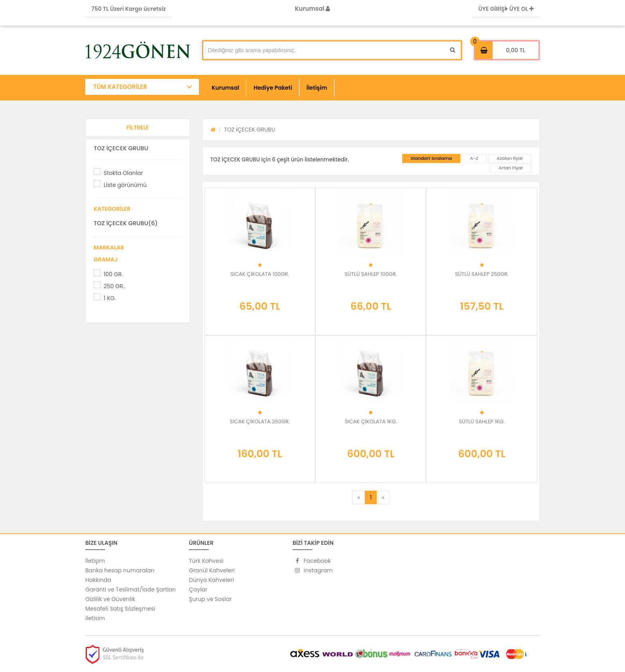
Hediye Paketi (273, 88)
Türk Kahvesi (206, 561)
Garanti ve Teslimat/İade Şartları (131, 589)
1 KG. (110, 298)
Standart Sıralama (431, 158)
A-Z (474, 158)
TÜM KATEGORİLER (120, 87)
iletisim (95, 618)
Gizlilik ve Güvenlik (110, 599)
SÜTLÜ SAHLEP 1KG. (482, 421)
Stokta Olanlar (123, 173)
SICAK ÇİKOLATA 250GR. (260, 421)
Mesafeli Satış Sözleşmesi (120, 609)
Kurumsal (313, 9)
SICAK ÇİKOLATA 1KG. (371, 421)
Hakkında (98, 580)
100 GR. (113, 274)
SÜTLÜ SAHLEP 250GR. (482, 274)
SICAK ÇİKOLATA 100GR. (260, 274)
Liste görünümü (125, 185)
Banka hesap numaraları (120, 570)
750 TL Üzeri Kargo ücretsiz (129, 9)
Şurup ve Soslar (210, 599)
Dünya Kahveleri (211, 580)
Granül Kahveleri (212, 570)
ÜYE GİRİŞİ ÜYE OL (506, 9)
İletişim (317, 88)
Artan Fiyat (511, 168)
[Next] (383, 497)
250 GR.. (115, 286)
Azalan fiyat (510, 158)
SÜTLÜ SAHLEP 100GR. (371, 274)
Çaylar (198, 589)
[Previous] (359, 497)
